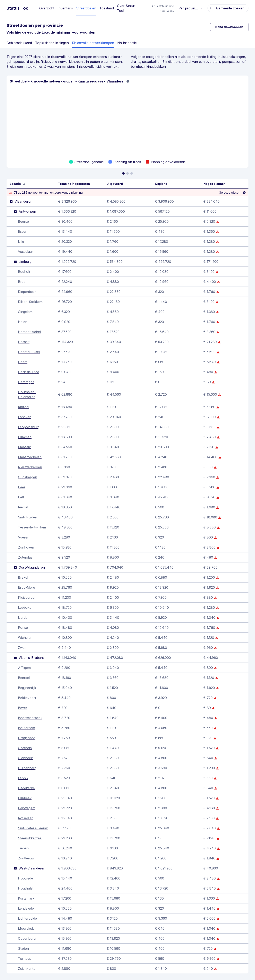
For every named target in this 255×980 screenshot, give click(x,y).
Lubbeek (25, 798)
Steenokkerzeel (30, 838)
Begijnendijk (27, 688)
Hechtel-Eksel (29, 352)
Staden (23, 948)
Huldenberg (27, 768)
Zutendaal (26, 557)
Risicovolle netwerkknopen (93, 43)
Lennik (23, 778)
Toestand (107, 8)
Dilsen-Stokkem (30, 302)
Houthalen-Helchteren (27, 394)
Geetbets (25, 748)
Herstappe (26, 382)
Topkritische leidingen (52, 43)
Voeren (24, 537)
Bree (22, 282)
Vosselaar (26, 252)
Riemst (23, 507)
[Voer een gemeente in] (48, 184)
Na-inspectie (127, 43)
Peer (22, 487)
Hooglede (25, 878)
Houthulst (26, 888)
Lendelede (26, 908)
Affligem (24, 668)
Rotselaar (25, 818)
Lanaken (25, 417)
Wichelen (25, 638)
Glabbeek (25, 758)
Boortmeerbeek (30, 718)
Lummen (25, 437)
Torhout (24, 959)
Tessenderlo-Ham (32, 527)
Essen (23, 231)
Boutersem (27, 728)
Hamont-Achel (29, 332)
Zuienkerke (27, 969)
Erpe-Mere (27, 587)
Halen (23, 322)
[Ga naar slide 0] (123, 173)
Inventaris (65, 8)
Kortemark (26, 898)
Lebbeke (25, 607)
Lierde (23, 618)
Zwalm (23, 648)
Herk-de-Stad (29, 372)
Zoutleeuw (26, 858)
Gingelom (25, 312)
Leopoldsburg (29, 427)
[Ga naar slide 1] (127, 173)
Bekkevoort (27, 698)
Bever (23, 708)
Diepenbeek (27, 292)
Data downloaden (229, 27)
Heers (23, 362)
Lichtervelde (27, 918)
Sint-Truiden (28, 517)
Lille (21, 242)
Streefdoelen (86, 8)
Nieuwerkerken (30, 467)
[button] (128, 81)
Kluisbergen (27, 597)
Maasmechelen (30, 457)
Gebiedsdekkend (19, 43)
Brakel (23, 577)
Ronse (23, 628)
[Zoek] (24, 184)
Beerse (23, 221)
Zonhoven (26, 547)
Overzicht (47, 8)
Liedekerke (26, 788)
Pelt (21, 497)
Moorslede (26, 928)
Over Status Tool (126, 8)
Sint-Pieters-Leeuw (33, 828)
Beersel (24, 678)
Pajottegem (27, 808)
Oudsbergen (28, 477)
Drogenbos (27, 738)
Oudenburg (27, 938)
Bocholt (24, 272)
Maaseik (24, 447)
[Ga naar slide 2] (132, 173)
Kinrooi (24, 407)
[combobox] (246, 8)
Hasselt (24, 342)
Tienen (23, 848)
